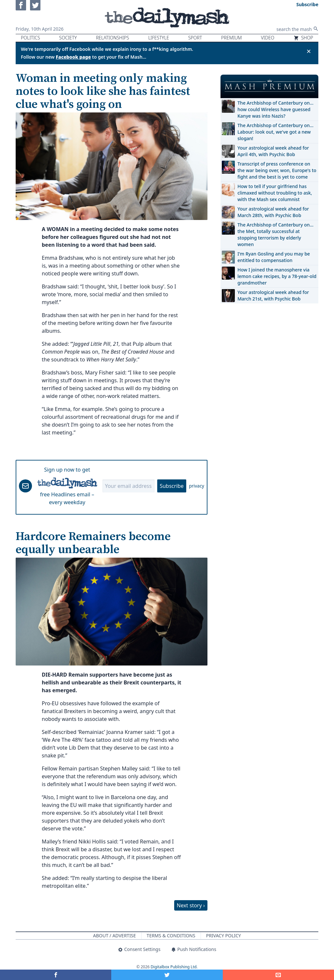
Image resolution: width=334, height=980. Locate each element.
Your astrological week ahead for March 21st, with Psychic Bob (273, 295)
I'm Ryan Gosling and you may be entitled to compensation (274, 257)
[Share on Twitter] (167, 975)
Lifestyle (159, 38)
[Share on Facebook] (56, 975)
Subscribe (172, 486)
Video (268, 38)
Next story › (191, 905)
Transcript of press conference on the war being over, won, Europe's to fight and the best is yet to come (277, 170)
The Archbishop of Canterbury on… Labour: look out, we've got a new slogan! (275, 132)
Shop (303, 38)
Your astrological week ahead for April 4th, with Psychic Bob (273, 151)
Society (68, 38)
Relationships (113, 38)
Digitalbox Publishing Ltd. (174, 967)
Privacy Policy (224, 936)
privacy (197, 486)
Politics (30, 38)
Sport (195, 38)
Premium (231, 38)
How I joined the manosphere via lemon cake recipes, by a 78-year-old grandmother (277, 276)
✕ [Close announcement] (309, 51)
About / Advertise (114, 936)
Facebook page (73, 57)
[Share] (278, 975)
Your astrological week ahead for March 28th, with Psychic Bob (273, 212)
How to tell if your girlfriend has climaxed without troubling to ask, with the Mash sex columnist (275, 193)
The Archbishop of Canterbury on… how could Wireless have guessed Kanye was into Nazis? (275, 109)
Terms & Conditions (171, 936)
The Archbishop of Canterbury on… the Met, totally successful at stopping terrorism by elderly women (275, 234)
